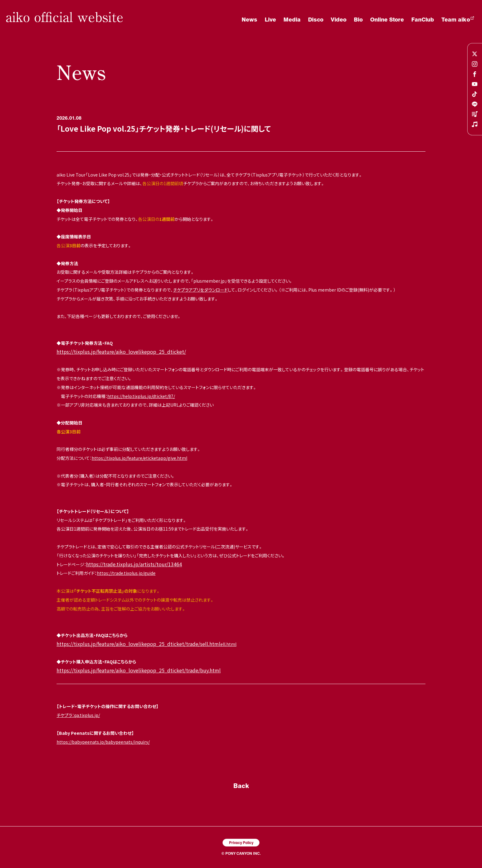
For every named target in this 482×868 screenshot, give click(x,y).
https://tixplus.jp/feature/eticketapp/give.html (139, 458)
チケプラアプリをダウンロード (200, 290)
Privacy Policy (241, 842)
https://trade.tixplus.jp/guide (126, 573)
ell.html (228, 644)
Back (241, 786)
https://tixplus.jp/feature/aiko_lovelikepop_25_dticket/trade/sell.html (138, 644)
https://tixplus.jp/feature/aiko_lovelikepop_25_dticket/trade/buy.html (139, 670)
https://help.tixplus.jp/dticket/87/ (141, 396)
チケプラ (64, 715)
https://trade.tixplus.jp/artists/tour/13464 (134, 564)
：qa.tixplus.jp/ (86, 715)
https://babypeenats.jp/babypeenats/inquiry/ (103, 742)
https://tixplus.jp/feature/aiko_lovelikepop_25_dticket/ (121, 352)
